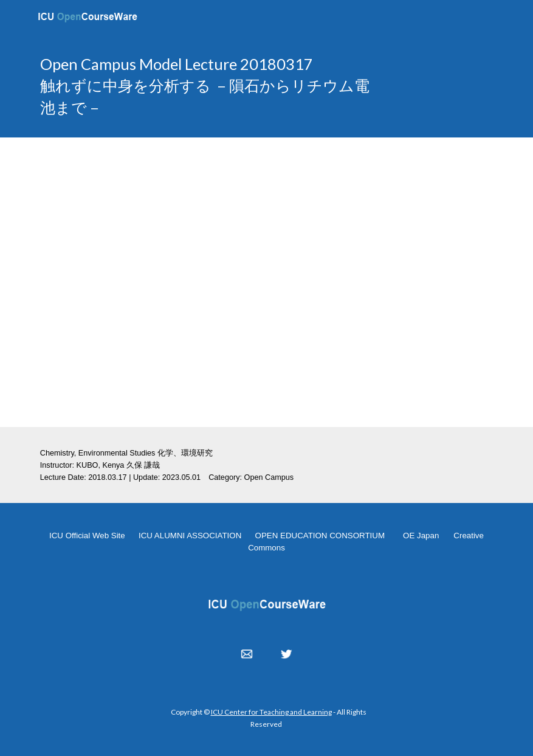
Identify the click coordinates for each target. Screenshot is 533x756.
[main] (207, 86)
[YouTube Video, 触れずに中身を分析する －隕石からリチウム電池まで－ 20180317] (267, 282)
